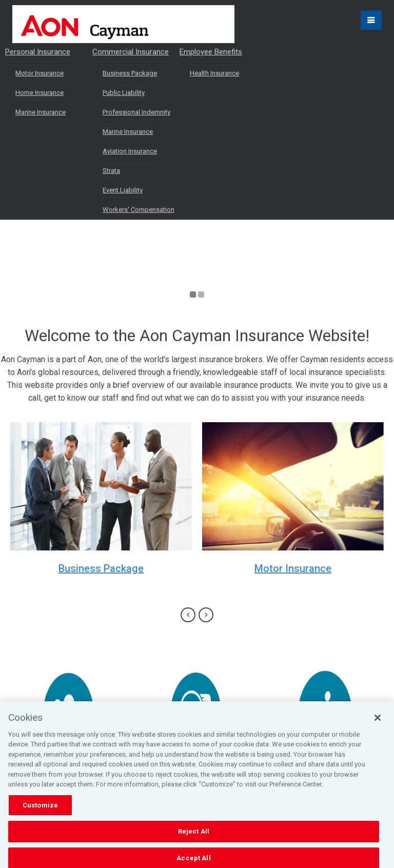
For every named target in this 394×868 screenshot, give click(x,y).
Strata (111, 171)
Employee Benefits (211, 52)
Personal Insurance (38, 52)
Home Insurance (40, 93)
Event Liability (123, 190)
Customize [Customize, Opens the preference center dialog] (40, 812)
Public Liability (124, 93)
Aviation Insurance (130, 151)
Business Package (130, 73)
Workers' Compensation (139, 210)
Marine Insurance (41, 112)
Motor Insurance (40, 73)
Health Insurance (214, 73)
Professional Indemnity (136, 112)
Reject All (194, 839)
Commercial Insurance (131, 52)
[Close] (378, 725)
